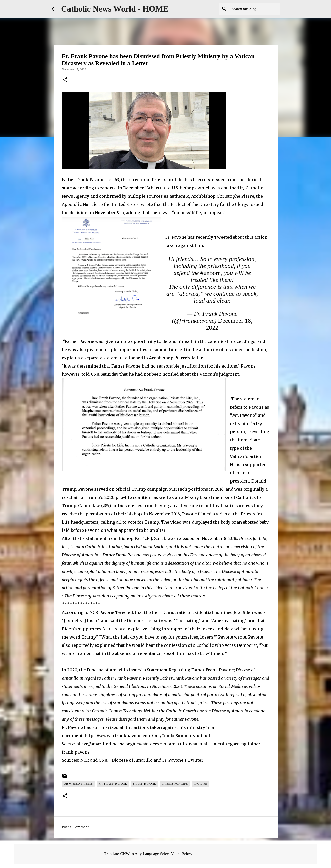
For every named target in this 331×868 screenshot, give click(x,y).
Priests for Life (175, 784)
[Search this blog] (253, 9)
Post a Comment (75, 827)
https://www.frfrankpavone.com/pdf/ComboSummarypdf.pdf (147, 736)
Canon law (89, 506)
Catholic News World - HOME (115, 9)
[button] (65, 80)
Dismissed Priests (78, 784)
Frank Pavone (144, 784)
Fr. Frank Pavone (113, 784)
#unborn (210, 273)
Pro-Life (200, 784)
